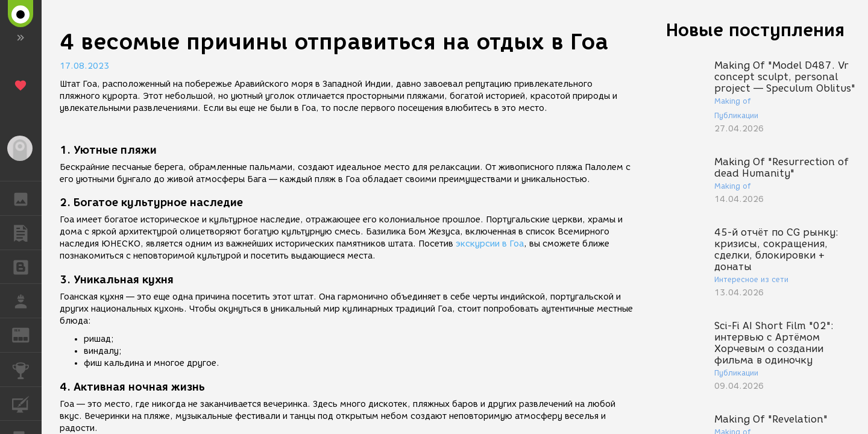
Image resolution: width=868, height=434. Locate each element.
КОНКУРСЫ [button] (27, 370)
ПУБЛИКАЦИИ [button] (27, 233)
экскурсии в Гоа (490, 244)
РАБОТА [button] (27, 301)
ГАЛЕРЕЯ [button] (27, 198)
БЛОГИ (27, 266)
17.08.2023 (84, 66)
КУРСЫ (27, 403)
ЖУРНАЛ (27, 334)
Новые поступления (755, 30)
